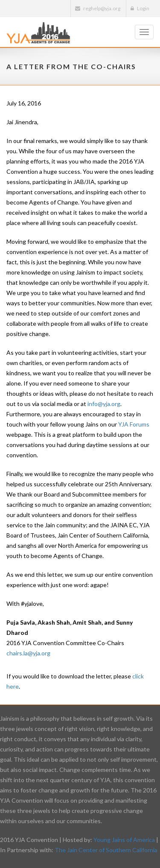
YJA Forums (134, 424)
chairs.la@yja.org (28, 653)
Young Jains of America (124, 840)
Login (140, 8)
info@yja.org (104, 404)
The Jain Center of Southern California (106, 850)
